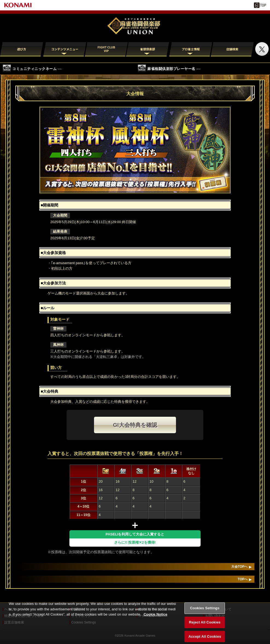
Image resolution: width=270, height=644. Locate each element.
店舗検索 (232, 49)
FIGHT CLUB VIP (106, 49)
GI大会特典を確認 (135, 425)
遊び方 (22, 49)
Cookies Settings (205, 613)
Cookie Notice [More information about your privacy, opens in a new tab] (155, 619)
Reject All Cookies (205, 627)
